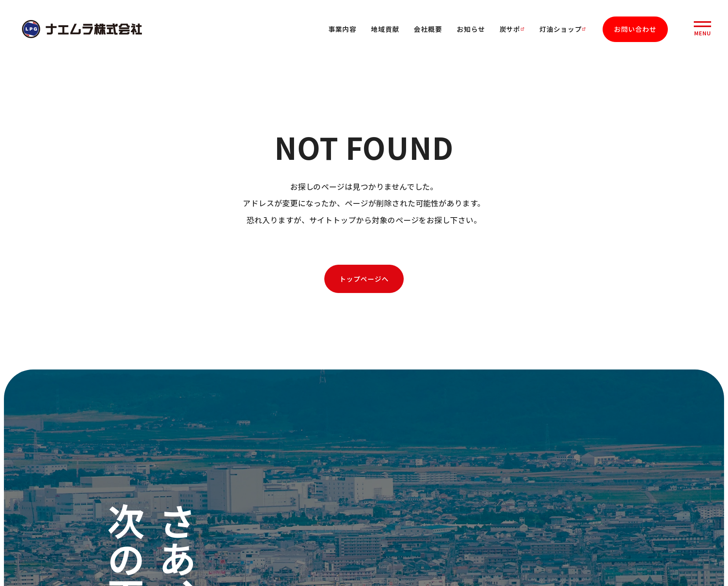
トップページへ (364, 279)
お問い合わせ (635, 29)
